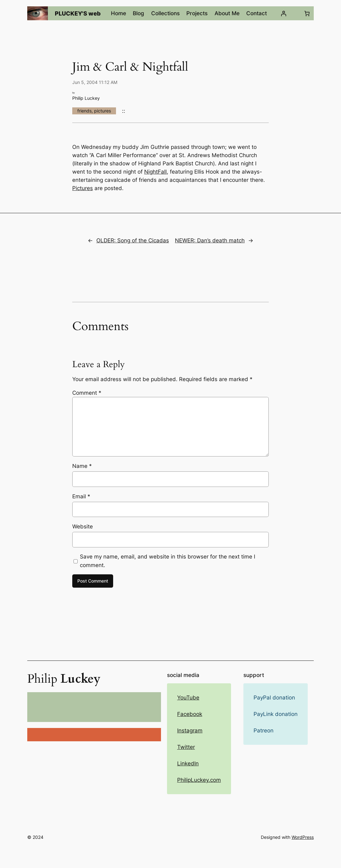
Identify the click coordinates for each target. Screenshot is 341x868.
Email (81, 496)
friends (84, 111)
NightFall (155, 172)
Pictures (83, 188)
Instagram (190, 731)
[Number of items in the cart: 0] (307, 13)
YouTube (188, 698)
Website (83, 527)
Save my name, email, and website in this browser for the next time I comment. (167, 561)
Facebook (190, 714)
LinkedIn (188, 763)
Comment (87, 393)
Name (82, 466)
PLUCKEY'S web (78, 13)
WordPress (303, 837)
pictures (103, 111)
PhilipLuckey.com (199, 780)
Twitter (186, 747)
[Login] (284, 13)
